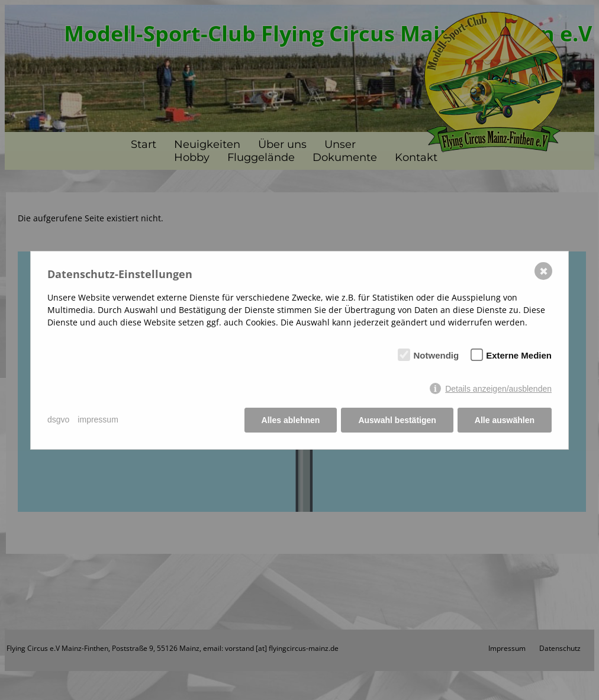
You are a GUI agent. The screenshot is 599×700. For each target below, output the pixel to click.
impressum (98, 420)
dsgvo (58, 420)
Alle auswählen (505, 420)
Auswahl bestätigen (397, 420)
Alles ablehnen (291, 420)
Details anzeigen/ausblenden (498, 389)
